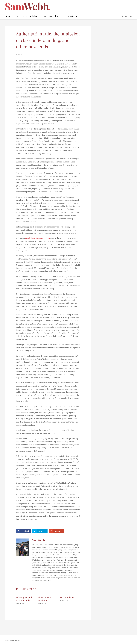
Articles (20, 16)
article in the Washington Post (38, 238)
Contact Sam (71, 16)
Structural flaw (67, 597)
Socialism (34, 16)
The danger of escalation (45, 599)
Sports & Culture (52, 16)
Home (8, 16)
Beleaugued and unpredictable (24, 599)
